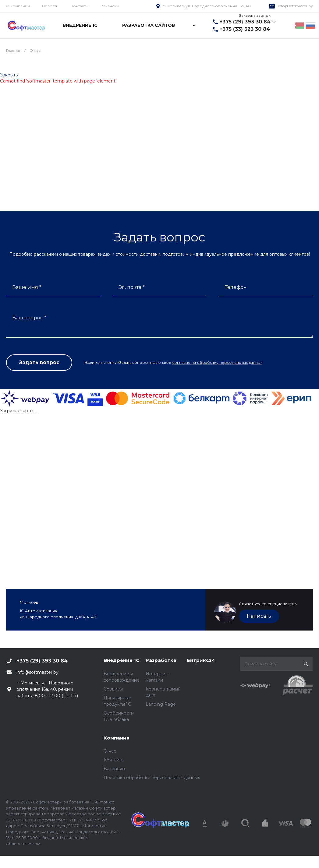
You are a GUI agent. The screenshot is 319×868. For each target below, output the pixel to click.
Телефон (236, 287)
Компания (117, 738)
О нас (110, 751)
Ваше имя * (27, 287)
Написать (259, 616)
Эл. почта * (132, 287)
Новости (50, 6)
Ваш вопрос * (29, 318)
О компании (18, 6)
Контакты (80, 6)
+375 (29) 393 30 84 (245, 22)
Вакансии (110, 6)
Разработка (161, 660)
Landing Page (161, 704)
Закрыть (9, 75)
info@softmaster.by (295, 6)
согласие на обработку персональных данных (217, 362)
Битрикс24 (201, 660)
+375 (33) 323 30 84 (245, 29)
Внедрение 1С (121, 660)
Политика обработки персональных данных (152, 778)
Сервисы (113, 689)
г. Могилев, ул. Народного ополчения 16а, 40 (207, 6)
